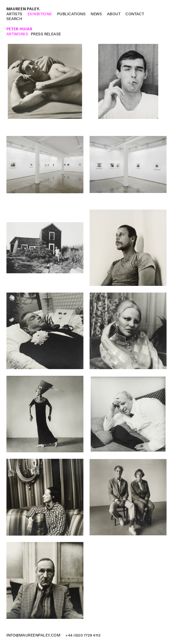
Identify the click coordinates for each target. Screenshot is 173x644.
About (114, 14)
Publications (71, 14)
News (96, 14)
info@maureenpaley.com (34, 635)
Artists (14, 14)
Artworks (17, 34)
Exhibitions (40, 14)
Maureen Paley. (23, 9)
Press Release (46, 34)
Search (14, 19)
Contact (135, 14)
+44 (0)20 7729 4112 (83, 635)
